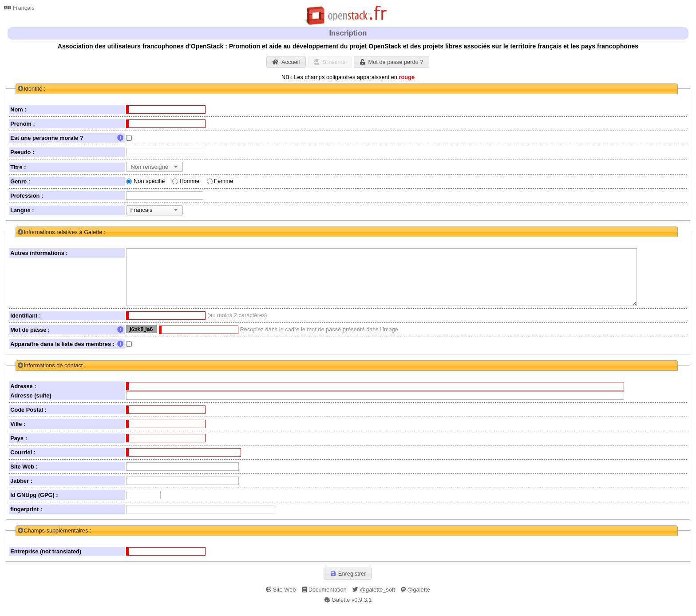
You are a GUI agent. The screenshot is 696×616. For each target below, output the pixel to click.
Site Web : (24, 475)
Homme (189, 181)
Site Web (281, 598)
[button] (286, 62)
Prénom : (22, 124)
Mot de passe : (67, 339)
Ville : (18, 433)
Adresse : (23, 395)
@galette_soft (374, 598)
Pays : (19, 447)
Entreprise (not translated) (46, 560)
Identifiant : (26, 324)
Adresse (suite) (31, 404)
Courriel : (23, 461)
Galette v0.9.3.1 (348, 608)
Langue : (22, 210)
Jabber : (21, 490)
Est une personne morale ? (67, 138)
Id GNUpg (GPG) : (34, 504)
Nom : (18, 109)
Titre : (18, 167)
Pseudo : (22, 152)
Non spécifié (149, 181)
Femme (223, 181)
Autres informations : (39, 253)
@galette (416, 598)
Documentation (324, 598)
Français (19, 8)
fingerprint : (26, 518)
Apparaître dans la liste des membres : (67, 353)
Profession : (27, 196)
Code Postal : (28, 419)
